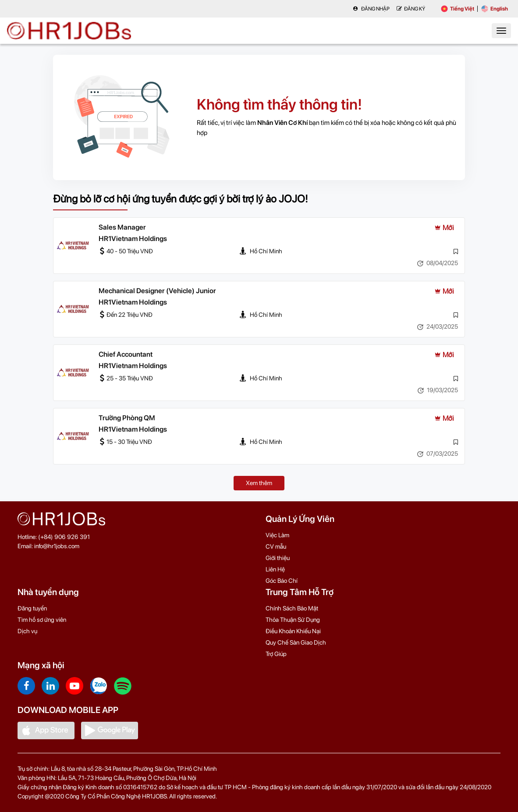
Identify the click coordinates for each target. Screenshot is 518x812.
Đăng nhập (371, 9)
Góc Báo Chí (282, 581)
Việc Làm (277, 535)
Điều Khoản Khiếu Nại (293, 631)
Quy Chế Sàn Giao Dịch (296, 642)
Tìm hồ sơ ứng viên (42, 620)
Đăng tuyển (32, 608)
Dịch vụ (27, 631)
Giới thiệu (278, 558)
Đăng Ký (411, 9)
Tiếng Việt (458, 9)
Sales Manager (122, 227)
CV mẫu (276, 546)
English (495, 9)
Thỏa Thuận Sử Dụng (293, 620)
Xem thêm (259, 483)
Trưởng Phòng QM (127, 418)
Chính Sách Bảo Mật (292, 608)
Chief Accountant (126, 354)
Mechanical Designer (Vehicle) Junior (157, 291)
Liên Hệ (275, 569)
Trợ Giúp (276, 654)
